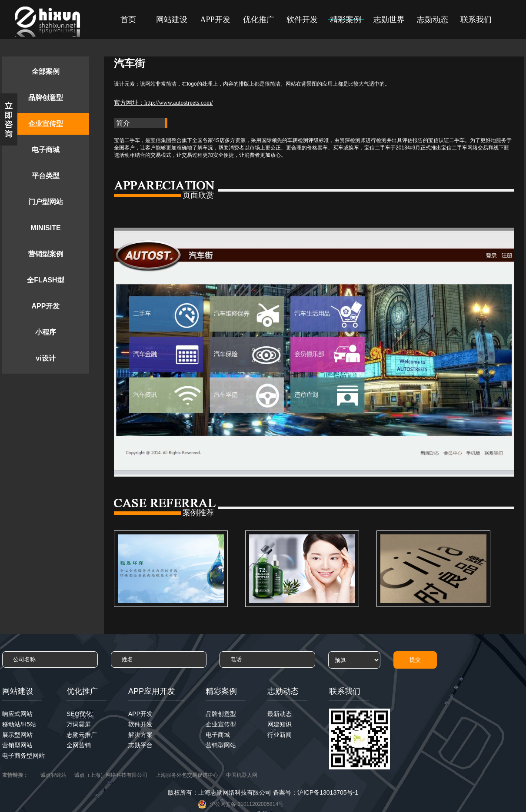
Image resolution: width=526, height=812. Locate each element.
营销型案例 (46, 254)
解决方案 (140, 735)
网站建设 (172, 20)
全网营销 (79, 745)
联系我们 (476, 20)
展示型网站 (17, 735)
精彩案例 (346, 20)
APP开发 (215, 20)
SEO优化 (79, 714)
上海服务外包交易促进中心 (187, 775)
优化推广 (259, 20)
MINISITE (45, 228)
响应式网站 (17, 714)
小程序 (46, 332)
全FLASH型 (45, 280)
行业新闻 (280, 735)
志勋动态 (433, 20)
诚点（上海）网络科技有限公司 (111, 775)
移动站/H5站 (19, 724)
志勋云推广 (82, 735)
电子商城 (46, 150)
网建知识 (280, 724)
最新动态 (280, 714)
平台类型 (46, 176)
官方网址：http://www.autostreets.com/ (163, 103)
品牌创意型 (46, 98)
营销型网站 (17, 745)
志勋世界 (389, 20)
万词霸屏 (79, 724)
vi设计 (45, 358)
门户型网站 (46, 202)
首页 (128, 20)
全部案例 (46, 71)
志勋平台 (140, 745)
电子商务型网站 (23, 756)
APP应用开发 (152, 691)
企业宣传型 (46, 124)
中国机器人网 (242, 775)
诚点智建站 (53, 775)
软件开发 (302, 20)
